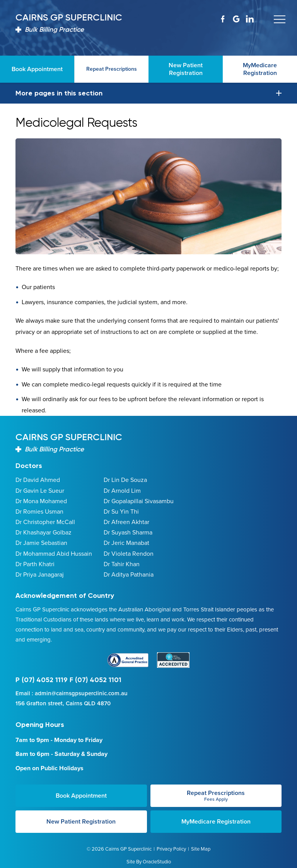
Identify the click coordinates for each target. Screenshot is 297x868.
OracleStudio (157, 862)
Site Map (201, 849)
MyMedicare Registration (216, 821)
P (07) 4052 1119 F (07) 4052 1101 (68, 680)
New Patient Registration (81, 821)
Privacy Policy (171, 849)
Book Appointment (81, 796)
